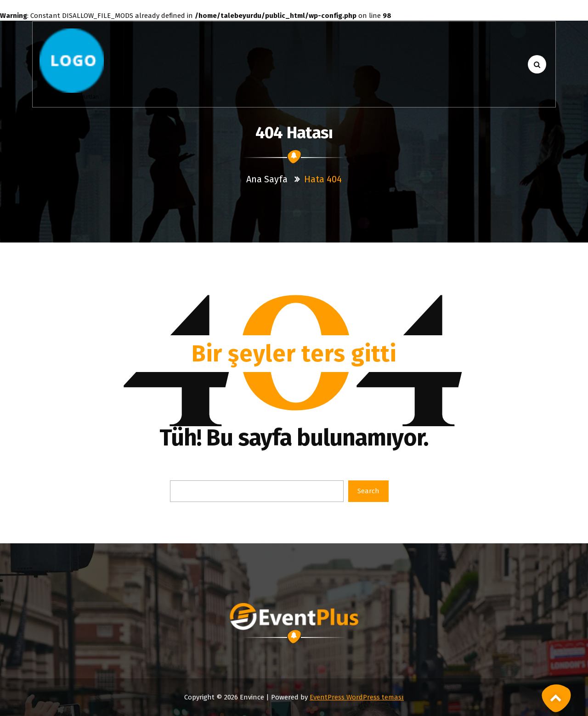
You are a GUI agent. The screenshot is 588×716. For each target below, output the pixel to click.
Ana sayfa (267, 179)
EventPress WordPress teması (357, 697)
